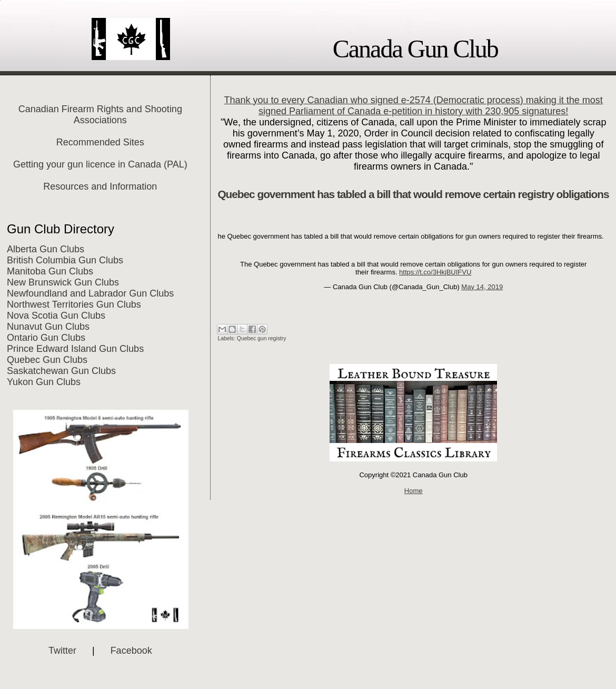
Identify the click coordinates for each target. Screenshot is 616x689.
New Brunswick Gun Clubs (63, 282)
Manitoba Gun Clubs (50, 271)
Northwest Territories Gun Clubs (74, 304)
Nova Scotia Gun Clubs (56, 316)
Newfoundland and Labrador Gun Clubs (90, 293)
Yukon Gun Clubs (44, 382)
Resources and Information (100, 186)
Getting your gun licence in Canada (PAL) (100, 164)
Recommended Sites (100, 142)
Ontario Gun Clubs (46, 338)
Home (414, 491)
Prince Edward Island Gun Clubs (75, 349)
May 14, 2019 (482, 287)
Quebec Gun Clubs (47, 360)
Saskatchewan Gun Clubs (61, 371)
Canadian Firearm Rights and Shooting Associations (100, 115)
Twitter (62, 651)
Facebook (131, 651)
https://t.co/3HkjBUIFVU (435, 272)
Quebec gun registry (262, 338)
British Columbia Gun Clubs (65, 260)
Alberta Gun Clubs (46, 249)
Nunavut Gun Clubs (48, 327)
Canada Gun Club (415, 49)
